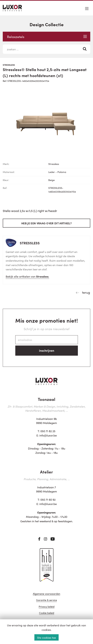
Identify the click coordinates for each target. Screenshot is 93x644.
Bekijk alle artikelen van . (27, 276)
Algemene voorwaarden (46, 594)
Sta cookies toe (46, 637)
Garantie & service (46, 600)
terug (86, 292)
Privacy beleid (47, 607)
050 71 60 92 (48, 499)
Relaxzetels (47, 37)
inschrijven (47, 350)
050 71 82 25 (48, 431)
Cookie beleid (47, 613)
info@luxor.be (48, 435)
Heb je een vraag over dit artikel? (46, 223)
